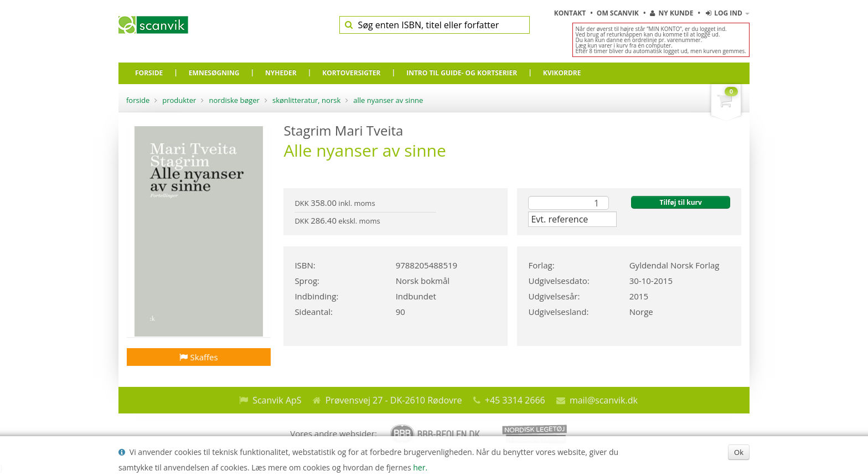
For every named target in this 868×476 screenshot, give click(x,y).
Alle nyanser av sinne (388, 100)
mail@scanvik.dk (604, 400)
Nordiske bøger (234, 100)
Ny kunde (671, 13)
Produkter (179, 100)
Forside (138, 100)
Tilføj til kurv (680, 202)
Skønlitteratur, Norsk (306, 100)
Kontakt (571, 13)
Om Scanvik (619, 13)
